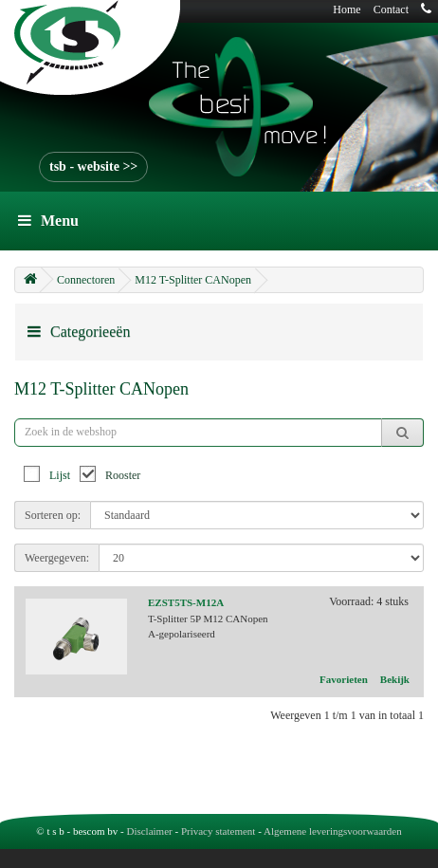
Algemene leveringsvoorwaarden (333, 831)
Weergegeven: (57, 558)
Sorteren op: (53, 515)
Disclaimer (149, 831)
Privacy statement (219, 831)
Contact (391, 9)
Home (347, 9)
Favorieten (344, 679)
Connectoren (86, 280)
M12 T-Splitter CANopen (193, 280)
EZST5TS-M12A (186, 602)
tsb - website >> (93, 166)
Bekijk (395, 679)
